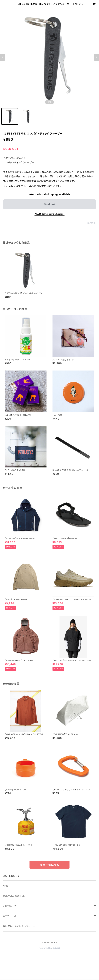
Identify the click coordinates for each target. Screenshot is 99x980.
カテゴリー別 (10, 916)
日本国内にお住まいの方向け (49, 214)
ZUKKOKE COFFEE (14, 896)
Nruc (5, 886)
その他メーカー (11, 906)
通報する (92, 223)
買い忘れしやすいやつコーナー (19, 926)
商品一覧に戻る (49, 865)
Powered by (49, 948)
